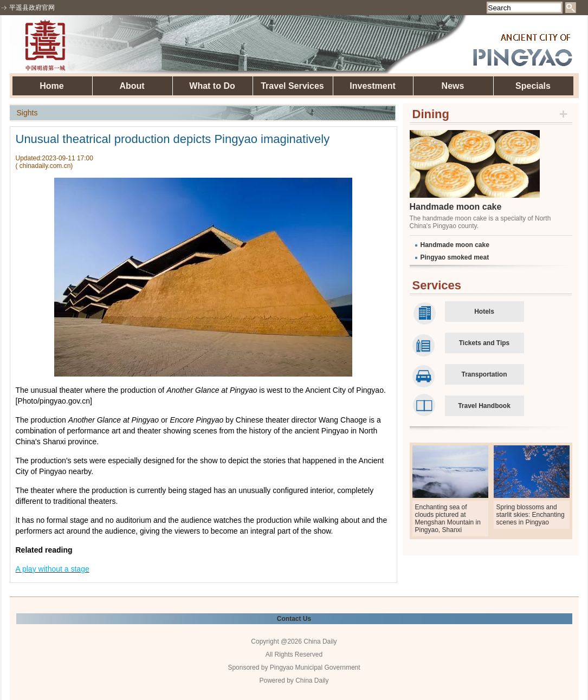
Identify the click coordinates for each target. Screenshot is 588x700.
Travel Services (292, 86)
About (132, 86)
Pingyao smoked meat (455, 257)
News (453, 86)
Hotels (484, 312)
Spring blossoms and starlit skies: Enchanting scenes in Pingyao (531, 515)
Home (51, 86)
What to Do (212, 86)
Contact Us (294, 619)
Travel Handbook (484, 406)
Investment (372, 86)
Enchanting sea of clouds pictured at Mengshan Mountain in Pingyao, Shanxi (448, 518)
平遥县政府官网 (32, 8)
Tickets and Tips (484, 343)
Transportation (484, 374)
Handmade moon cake (456, 207)
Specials (533, 86)
